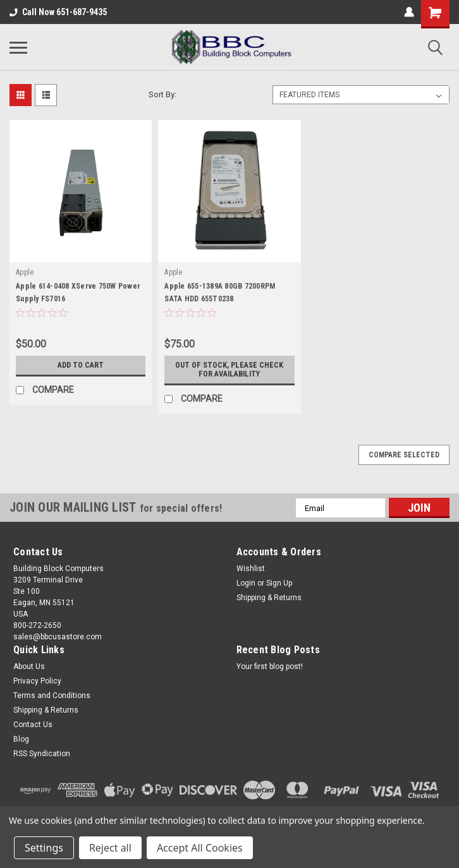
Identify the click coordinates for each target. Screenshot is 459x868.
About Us (29, 666)
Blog (21, 739)
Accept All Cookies (200, 848)
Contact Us (33, 725)
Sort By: (162, 94)
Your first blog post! (270, 666)
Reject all (110, 848)
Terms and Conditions (52, 696)
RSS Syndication (42, 754)
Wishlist (251, 569)
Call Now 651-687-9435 (58, 12)
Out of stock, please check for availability (229, 370)
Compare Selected (404, 455)
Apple (25, 272)
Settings (44, 848)
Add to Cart (81, 365)
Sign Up (279, 583)
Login (246, 583)
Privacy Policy (37, 681)
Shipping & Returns (269, 598)
